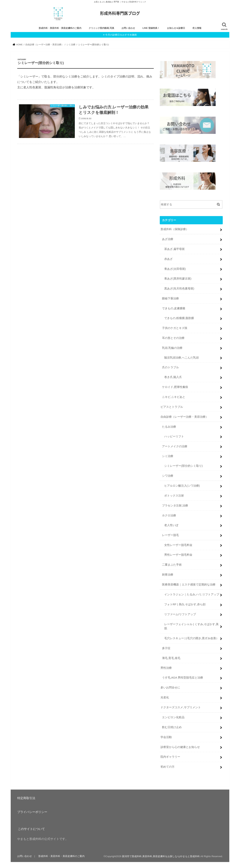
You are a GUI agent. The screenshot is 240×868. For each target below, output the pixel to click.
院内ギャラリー (170, 757)
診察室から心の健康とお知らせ (180, 747)
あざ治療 (168, 239)
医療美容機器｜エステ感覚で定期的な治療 (189, 584)
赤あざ (168, 259)
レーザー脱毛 (170, 535)
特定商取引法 (26, 798)
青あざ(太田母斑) (175, 268)
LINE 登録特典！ (151, 28)
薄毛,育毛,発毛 (171, 658)
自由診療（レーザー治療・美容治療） (184, 416)
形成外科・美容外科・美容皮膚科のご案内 (60, 28)
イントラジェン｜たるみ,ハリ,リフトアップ (192, 594)
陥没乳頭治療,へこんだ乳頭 (181, 357)
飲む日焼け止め (172, 727)
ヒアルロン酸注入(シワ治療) (182, 485)
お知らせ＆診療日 (176, 28)
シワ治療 (168, 475)
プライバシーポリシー (32, 812)
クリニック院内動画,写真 (101, 28)
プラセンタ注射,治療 (175, 505)
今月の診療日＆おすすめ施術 (121, 35)
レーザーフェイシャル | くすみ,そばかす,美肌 (191, 626)
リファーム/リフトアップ (180, 614)
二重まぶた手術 (172, 564)
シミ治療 (168, 456)
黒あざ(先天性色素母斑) (179, 288)
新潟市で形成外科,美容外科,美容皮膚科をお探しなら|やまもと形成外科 (161, 856)
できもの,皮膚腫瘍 (174, 308)
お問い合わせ (128, 28)
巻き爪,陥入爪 (173, 377)
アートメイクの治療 (175, 446)
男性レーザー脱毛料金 (178, 555)
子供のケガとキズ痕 (175, 328)
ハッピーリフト (174, 436)
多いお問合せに (170, 687)
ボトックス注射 (174, 495)
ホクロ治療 (169, 515)
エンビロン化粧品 (173, 717)
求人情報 (197, 28)
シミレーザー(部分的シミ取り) (183, 466)
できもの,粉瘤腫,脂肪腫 (179, 318)
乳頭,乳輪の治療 (172, 347)
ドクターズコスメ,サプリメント (181, 707)
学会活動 (166, 737)
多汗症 (166, 648)
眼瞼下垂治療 (170, 298)
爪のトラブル (170, 367)
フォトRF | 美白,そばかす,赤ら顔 (185, 604)
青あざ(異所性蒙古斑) (178, 278)
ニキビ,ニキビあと (174, 397)
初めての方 (168, 767)
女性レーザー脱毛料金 (178, 545)
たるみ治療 (169, 426)
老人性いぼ (171, 525)
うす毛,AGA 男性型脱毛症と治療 (183, 677)
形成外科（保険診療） (175, 229)
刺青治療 (168, 574)
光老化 (165, 697)
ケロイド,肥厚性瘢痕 (175, 387)
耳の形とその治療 (173, 338)
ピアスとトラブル (172, 406)
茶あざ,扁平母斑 (174, 249)
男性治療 (166, 668)
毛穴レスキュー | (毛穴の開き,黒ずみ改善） (192, 638)
